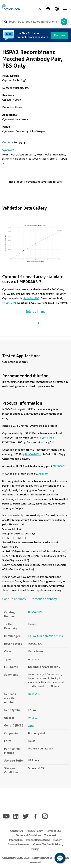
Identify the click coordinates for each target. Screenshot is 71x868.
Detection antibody (44, 599)
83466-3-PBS (31, 298)
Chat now (59, 35)
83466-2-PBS (10, 303)
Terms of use (53, 831)
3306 (31, 725)
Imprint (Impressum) (38, 840)
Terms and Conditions (28, 835)
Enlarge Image (36, 312)
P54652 (33, 718)
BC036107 (34, 694)
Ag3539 (43, 474)
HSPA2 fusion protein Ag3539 (46, 636)
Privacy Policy (34, 831)
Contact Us (16, 831)
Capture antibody (14, 599)
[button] (60, 858)
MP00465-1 (60, 466)
